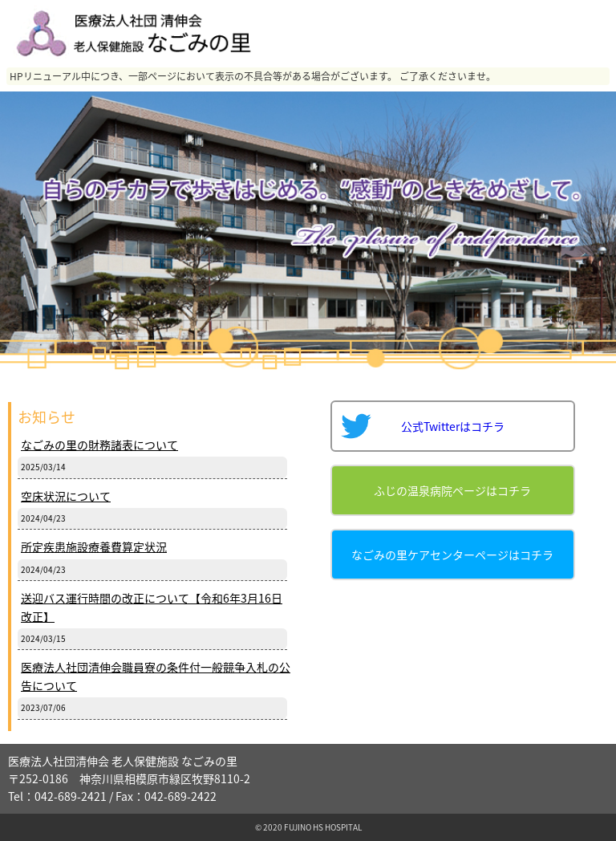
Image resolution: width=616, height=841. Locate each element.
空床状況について (66, 496)
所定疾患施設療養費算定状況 (94, 546)
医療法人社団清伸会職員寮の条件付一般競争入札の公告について (156, 676)
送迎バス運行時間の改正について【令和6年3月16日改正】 (152, 607)
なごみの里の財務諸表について (99, 445)
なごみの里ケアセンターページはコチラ (452, 555)
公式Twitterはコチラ (453, 426)
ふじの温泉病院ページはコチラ (452, 490)
